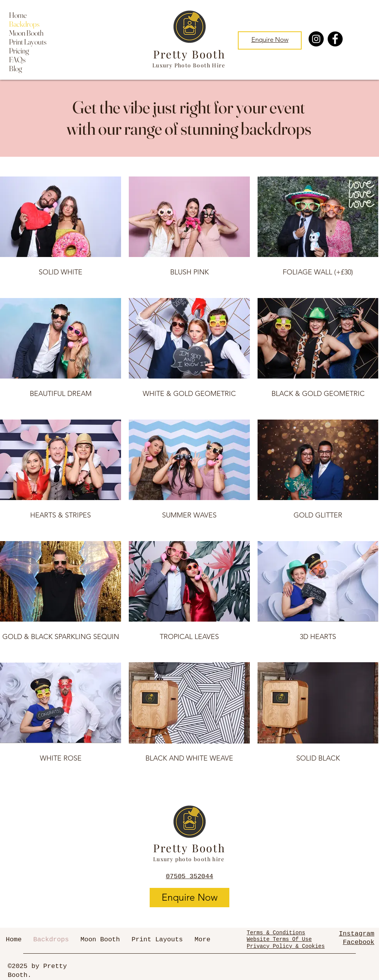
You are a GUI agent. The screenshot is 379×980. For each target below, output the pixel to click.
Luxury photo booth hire (189, 859)
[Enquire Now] (189, 898)
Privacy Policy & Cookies (286, 946)
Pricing (19, 51)
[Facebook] (335, 39)
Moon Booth (26, 33)
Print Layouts (28, 42)
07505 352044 (189, 876)
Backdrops (24, 24)
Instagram (357, 934)
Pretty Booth (189, 54)
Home (18, 15)
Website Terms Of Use (279, 939)
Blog (15, 68)
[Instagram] (316, 39)
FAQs (17, 59)
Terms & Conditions (276, 933)
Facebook (359, 942)
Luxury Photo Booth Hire (189, 65)
